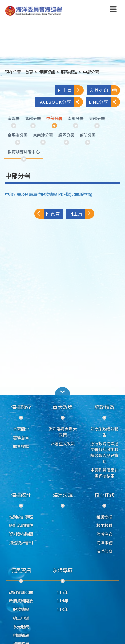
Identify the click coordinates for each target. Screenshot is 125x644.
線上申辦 (21, 618)
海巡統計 (21, 495)
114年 (62, 601)
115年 (62, 592)
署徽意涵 (21, 438)
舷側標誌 (21, 446)
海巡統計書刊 (21, 543)
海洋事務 (104, 543)
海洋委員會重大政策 (63, 432)
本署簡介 (21, 429)
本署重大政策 (63, 444)
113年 (62, 609)
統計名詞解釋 (21, 525)
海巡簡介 (21, 407)
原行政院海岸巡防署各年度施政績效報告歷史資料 (104, 452)
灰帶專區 (63, 570)
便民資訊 (47, 72)
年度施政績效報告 (104, 432)
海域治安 (104, 534)
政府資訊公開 (21, 592)
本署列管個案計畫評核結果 (104, 473)
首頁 (29, 72)
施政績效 (104, 407)
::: (1, 75)
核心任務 (104, 495)
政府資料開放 (21, 601)
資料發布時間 (21, 534)
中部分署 (91, 72)
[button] (63, 391)
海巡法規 (63, 495)
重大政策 (63, 407)
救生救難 (104, 525)
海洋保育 (104, 551)
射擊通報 (21, 635)
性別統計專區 (21, 517)
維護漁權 (104, 517)
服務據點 (69, 72)
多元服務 (21, 627)
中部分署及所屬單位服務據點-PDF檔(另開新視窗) (49, 194)
